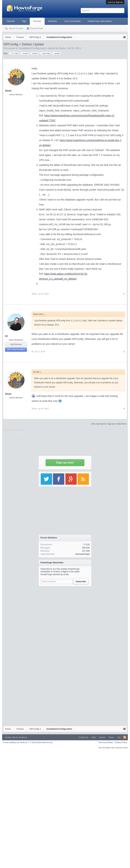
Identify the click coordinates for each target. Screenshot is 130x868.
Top (119, 737)
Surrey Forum (122, 748)
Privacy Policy (121, 742)
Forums (37, 21)
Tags (24, 21)
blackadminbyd (83, 554)
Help (94, 737)
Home (111, 737)
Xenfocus (23, 737)
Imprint (102, 737)
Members (53, 21)
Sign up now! (65, 463)
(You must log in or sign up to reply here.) (109, 424)
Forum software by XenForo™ (28, 742)
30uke (34, 294)
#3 (124, 409)
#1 (124, 294)
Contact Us (83, 737)
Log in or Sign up (115, 2)
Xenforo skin (10, 737)
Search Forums (16, 28)
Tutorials (11, 21)
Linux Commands (72, 21)
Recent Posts (37, 28)
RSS (125, 737)
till (6, 336)
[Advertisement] (65, 621)
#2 (124, 352)
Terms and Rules (106, 742)
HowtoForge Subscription (100, 21)
